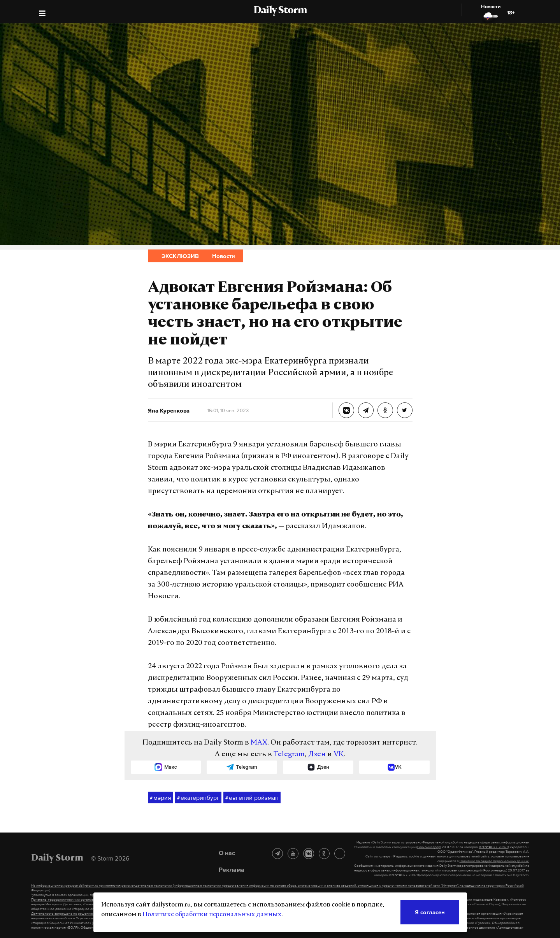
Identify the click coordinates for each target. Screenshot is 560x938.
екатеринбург (198, 798)
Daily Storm (280, 11)
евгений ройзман (252, 798)
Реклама (232, 869)
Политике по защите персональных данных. (494, 861)
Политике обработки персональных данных (212, 915)
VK (339, 754)
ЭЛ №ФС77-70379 (494, 847)
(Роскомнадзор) (429, 847)
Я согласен (430, 912)
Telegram (289, 754)
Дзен (317, 754)
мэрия (161, 798)
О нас (227, 853)
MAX (259, 743)
